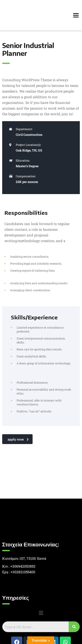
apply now (18, 439)
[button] (41, 613)
